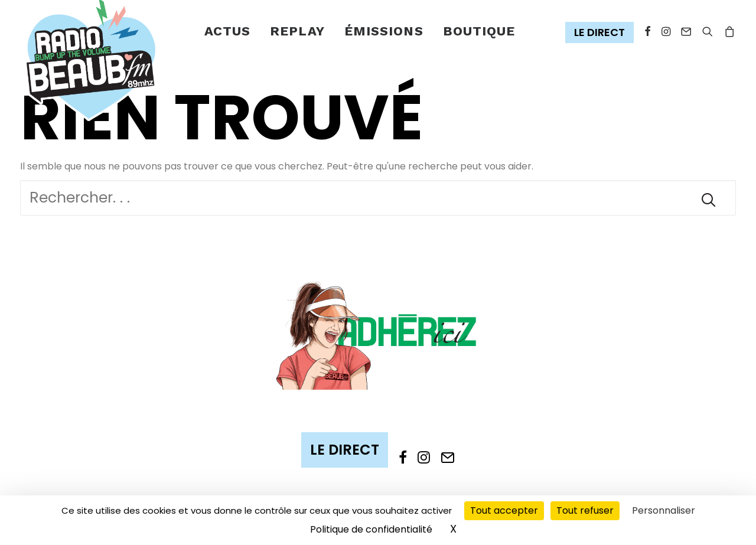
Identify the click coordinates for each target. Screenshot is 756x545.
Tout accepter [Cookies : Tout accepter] (504, 510)
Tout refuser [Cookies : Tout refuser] (585, 510)
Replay (297, 31)
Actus (228, 31)
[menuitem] (228, 32)
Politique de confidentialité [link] (371, 529)
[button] (602, 33)
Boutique (479, 31)
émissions (384, 31)
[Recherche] (378, 198)
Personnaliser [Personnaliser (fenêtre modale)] (664, 510)
